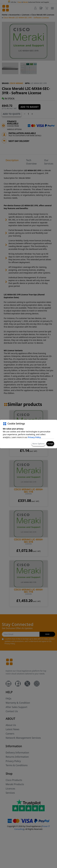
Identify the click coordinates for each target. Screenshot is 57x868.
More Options (38, 444)
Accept (50, 444)
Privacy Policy (34, 437)
